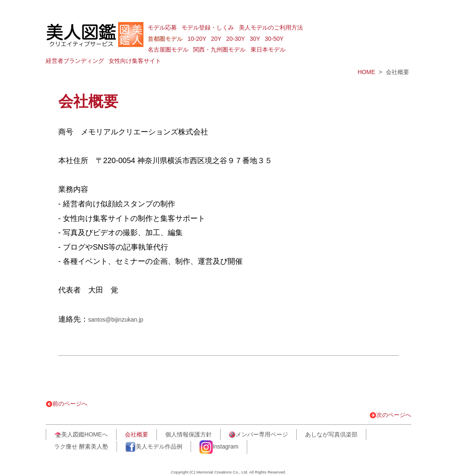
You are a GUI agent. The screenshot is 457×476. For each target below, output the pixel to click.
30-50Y (274, 39)
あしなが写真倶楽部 (331, 434)
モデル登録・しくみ (208, 27)
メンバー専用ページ (258, 435)
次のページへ (390, 415)
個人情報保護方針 (189, 434)
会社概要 (137, 434)
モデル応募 (162, 27)
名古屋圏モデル (168, 50)
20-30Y (235, 39)
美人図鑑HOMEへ (81, 435)
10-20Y (197, 39)
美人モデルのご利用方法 (271, 27)
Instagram (219, 447)
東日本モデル (268, 50)
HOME (366, 72)
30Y (255, 39)
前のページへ (67, 404)
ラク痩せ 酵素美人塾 (81, 446)
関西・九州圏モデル (219, 50)
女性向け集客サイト (135, 61)
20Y (216, 39)
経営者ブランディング (75, 61)
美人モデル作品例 (154, 447)
